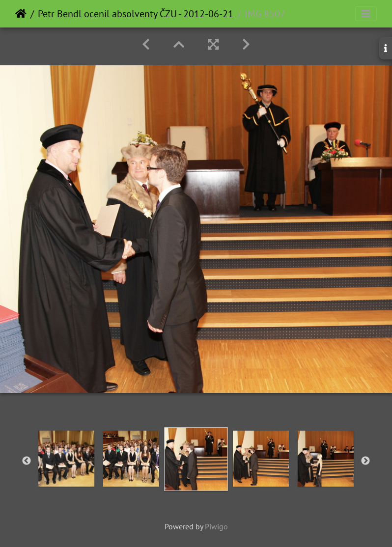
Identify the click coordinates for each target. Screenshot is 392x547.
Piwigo (216, 526)
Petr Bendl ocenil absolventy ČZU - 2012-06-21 (136, 14)
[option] (66, 459)
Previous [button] (27, 461)
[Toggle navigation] (366, 14)
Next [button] (365, 461)
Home (21, 14)
